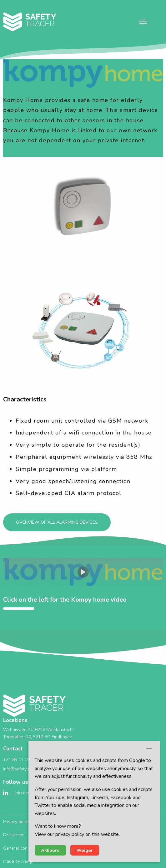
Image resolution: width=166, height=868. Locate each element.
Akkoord (50, 850)
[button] (143, 22)
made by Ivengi (18, 861)
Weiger (85, 850)
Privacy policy (17, 822)
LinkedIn (21, 793)
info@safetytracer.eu (24, 769)
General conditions (22, 848)
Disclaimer (13, 835)
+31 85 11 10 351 (21, 760)
